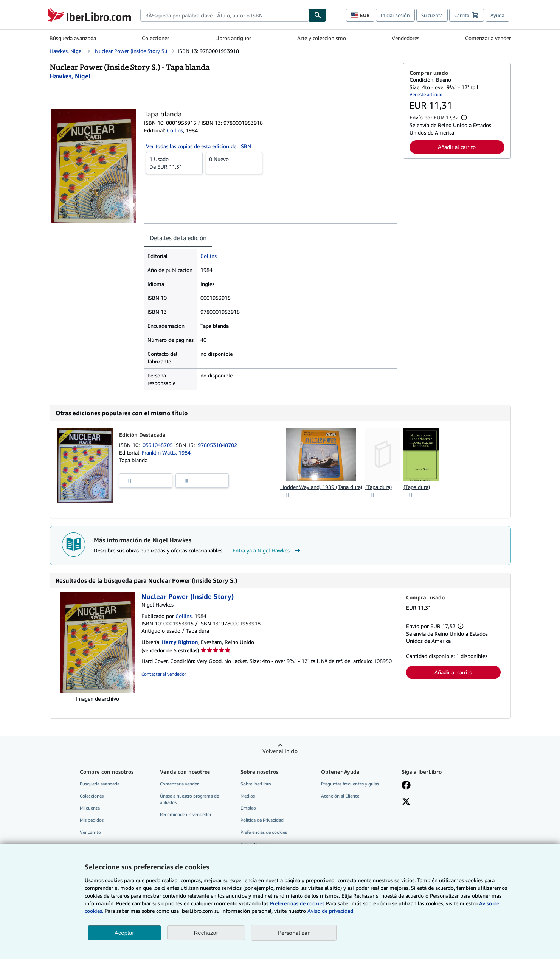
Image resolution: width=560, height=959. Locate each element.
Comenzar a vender (488, 38)
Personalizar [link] (294, 933)
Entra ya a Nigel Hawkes (267, 551)
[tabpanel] (271, 320)
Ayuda (497, 15)
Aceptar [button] (124, 933)
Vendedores (406, 38)
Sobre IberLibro (256, 784)
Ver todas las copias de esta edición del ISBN (199, 146)
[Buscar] (318, 15)
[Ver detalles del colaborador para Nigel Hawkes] (70, 76)
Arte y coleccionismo (322, 38)
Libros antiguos (233, 38)
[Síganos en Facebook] (406, 786)
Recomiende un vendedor (186, 814)
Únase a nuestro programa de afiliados (189, 799)
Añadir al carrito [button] (457, 147)
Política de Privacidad (262, 820)
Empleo (248, 808)
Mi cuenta (90, 808)
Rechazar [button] (206, 933)
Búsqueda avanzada (73, 38)
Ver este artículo (426, 94)
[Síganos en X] (406, 802)
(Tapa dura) (379, 487)
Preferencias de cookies (297, 903)
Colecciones (156, 38)
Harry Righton (180, 642)
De (174, 163)
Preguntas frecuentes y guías (350, 784)
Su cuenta (432, 15)
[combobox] (225, 15)
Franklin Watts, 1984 (166, 452)
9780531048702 (217, 445)
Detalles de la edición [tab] (178, 238)
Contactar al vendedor (164, 674)
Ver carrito (90, 832)
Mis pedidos (92, 820)
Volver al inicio (280, 751)
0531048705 (158, 445)
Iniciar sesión (395, 15)
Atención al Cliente (340, 796)
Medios (248, 796)
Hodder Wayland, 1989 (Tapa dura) (321, 487)
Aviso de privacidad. (331, 911)
